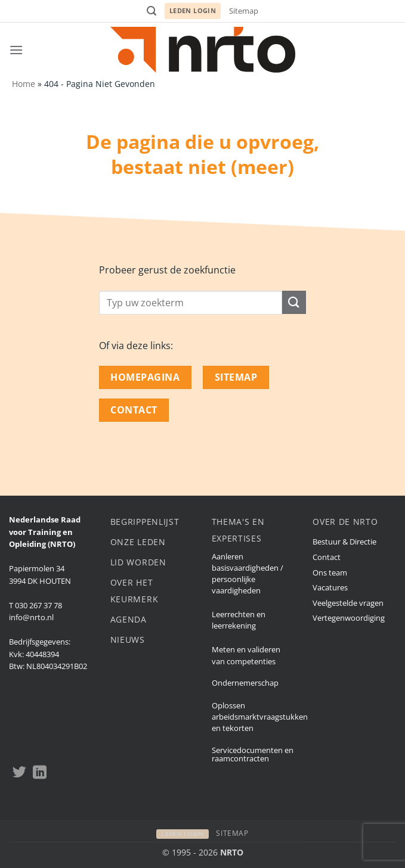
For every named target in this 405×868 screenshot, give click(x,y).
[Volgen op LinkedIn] (40, 773)
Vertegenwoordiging (349, 618)
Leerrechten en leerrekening (239, 620)
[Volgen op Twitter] (19, 773)
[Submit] (294, 302)
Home (24, 84)
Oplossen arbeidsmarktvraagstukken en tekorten (260, 717)
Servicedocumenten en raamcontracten (253, 754)
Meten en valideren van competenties (246, 655)
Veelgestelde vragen (348, 603)
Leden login (193, 10)
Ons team (330, 573)
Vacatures (330, 587)
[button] (152, 11)
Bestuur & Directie (344, 542)
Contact (327, 557)
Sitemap (244, 11)
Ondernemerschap (245, 683)
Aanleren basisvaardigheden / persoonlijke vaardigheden (248, 574)
